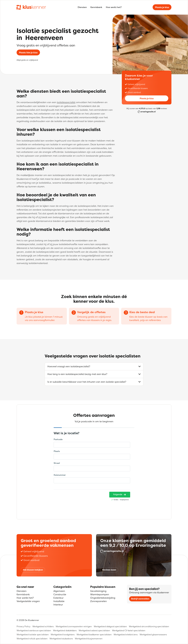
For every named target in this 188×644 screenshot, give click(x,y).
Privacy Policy (23, 626)
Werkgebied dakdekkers (65, 630)
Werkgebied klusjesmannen (89, 639)
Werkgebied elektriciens (126, 634)
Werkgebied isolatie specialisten (33, 634)
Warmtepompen (100, 594)
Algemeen (59, 591)
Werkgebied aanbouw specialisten (34, 630)
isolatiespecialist (66, 102)
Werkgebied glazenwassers (153, 634)
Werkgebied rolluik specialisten (32, 639)
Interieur (58, 605)
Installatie (59, 601)
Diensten (82, 7)
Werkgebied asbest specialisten (94, 630)
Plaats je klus (162, 7)
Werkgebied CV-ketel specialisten (129, 630)
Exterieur (58, 598)
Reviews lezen (109, 570)
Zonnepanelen (99, 601)
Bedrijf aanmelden (140, 599)
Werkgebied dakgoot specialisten (110, 626)
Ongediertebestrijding (103, 598)
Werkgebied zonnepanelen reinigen (74, 626)
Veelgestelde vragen (28, 601)
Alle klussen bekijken (33, 570)
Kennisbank (96, 7)
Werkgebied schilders (43, 626)
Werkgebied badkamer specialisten (94, 634)
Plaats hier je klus (28, 53)
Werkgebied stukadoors (61, 639)
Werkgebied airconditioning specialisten (149, 626)
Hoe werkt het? (114, 7)
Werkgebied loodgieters (63, 634)
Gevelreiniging (98, 591)
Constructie (60, 594)
